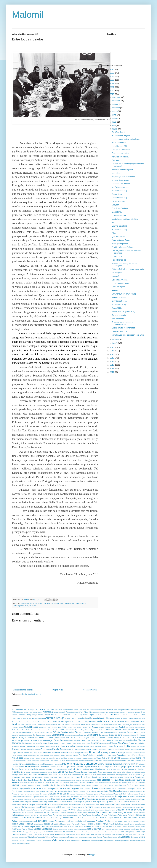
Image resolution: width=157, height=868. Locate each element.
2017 (112, 351)
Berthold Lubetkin (18, 727)
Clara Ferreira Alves (106, 732)
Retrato (84, 824)
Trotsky (56, 837)
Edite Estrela (106, 743)
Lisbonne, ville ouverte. (121, 184)
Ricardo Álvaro (102, 824)
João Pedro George (56, 775)
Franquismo (121, 755)
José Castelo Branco (32, 780)
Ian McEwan (116, 767)
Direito (133, 740)
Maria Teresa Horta (93, 797)
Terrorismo (90, 834)
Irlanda (98, 769)
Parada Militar (82, 813)
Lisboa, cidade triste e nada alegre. (126, 139)
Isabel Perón (132, 769)
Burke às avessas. (119, 143)
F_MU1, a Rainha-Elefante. (123, 247)
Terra (83, 834)
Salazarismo (48, 829)
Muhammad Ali (105, 804)
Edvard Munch (134, 743)
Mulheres (116, 804)
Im (23, 769)
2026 (112, 69)
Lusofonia (82, 791)
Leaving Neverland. (119, 226)
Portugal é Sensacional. (121, 150)
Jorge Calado (64, 777)
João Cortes (23, 775)
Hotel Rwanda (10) (119, 230)
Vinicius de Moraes (72, 841)
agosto (115, 111)
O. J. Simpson (100, 810)
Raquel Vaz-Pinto (124, 821)
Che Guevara (140, 730)
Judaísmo (90, 782)
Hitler (135, 764)
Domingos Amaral (46, 743)
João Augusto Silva (119, 772)
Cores (134, 735)
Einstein (23, 746)
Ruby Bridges (133, 826)
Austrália (61, 724)
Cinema (78, 732)
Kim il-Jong (58, 785)
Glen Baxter (56, 758)
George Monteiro (46, 758)
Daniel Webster (93, 738)
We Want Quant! (118, 132)
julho (114, 115)
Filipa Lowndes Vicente (21, 753)
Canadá (101, 727)
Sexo (20, 832)
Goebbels (64, 758)
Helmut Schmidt (85, 761)
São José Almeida (117, 829)
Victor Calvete (47, 841)
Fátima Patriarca (80, 749)
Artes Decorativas (132, 722)
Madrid (106, 791)
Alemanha (48, 712)
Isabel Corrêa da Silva (109, 769)
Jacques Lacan (42, 772)
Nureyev (65, 810)
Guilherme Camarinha (19, 761)
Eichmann (16, 746)
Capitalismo (124, 727)
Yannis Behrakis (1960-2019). (124, 312)
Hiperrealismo (48, 764)
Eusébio (23, 749)
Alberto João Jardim (36, 712)
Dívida (25, 743)
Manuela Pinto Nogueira (77, 794)
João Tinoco (17, 777)
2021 (112, 87)
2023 (112, 80)
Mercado (109, 799)
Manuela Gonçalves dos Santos (37, 794)
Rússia (30, 829)
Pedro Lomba (113, 815)
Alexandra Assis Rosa (62, 712)
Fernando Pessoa (112, 749)
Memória (75, 603)
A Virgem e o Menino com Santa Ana (85, 710)
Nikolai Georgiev (116, 807)
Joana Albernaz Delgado (78, 772)
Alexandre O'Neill (77, 712)
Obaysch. (116, 205)
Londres (102, 789)
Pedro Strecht (133, 815)
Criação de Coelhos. (120, 208)
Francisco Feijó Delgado (25, 755)
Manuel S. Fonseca (19, 794)
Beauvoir (107, 725)
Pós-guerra (59, 821)
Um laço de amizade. (120, 180)
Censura (117, 730)
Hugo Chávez (70, 767)
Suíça (143, 832)
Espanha (71, 746)
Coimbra (36, 735)
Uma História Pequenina (102, 837)
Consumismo (104, 735)
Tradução (41, 837)
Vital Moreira (92, 841)
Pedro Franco (102, 815)
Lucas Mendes (122, 789)
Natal (58, 807)
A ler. (114, 233)
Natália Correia (72, 807)
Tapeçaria (41, 834)
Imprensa (29, 769)
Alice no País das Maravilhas (106, 712)
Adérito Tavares (131, 709)
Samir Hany (58, 829)
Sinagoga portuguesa (37, 832)
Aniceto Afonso (99, 715)
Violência (83, 841)
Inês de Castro (44, 769)
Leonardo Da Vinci (126, 785)
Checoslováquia (18, 732)
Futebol (135, 755)
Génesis (26, 758)
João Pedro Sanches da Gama (74, 775)
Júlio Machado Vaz (128, 782)
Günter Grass (31, 761)
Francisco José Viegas (40, 755)
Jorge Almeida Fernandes (40, 777)
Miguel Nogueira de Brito (87, 802)
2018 (112, 347)
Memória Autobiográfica (94, 799)
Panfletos (63, 813)
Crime (30, 738)
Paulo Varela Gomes (89, 815)
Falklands (49, 749)
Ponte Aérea (23, 821)
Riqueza (33, 826)
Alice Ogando (121, 712)
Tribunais (49, 837)
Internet (83, 769)
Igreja (123, 767)
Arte (100, 721)
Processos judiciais (77, 821)
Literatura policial (51, 789)
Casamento (69, 730)
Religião (29, 824)
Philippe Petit (67, 818)
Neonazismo (98, 807)
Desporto (77, 741)
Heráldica (15, 764)
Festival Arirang (124, 749)
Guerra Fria (140, 758)
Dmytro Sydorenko (33, 743)
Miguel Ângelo (135, 799)
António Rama (47, 722)
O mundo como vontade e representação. (122, 323)
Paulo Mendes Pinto (75, 815)
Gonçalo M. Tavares (74, 758)
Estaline (98, 746)
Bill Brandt (48, 727)
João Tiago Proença (137, 775)
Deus (83, 740)
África (15, 712)
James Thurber (53, 772)
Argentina (68, 722)
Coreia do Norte (115, 735)
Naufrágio (81, 807)
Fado (43, 749)
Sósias (94, 832)
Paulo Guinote (63, 815)
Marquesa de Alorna (44, 799)
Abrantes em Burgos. (120, 157)
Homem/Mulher (32, 767)
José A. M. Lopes (108, 777)
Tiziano (143, 834)
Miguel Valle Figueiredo (105, 802)
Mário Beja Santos (120, 796)
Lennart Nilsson (114, 785)
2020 (112, 91)
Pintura (104, 818)
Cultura (57, 738)
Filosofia (47, 753)
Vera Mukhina (37, 841)
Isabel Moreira (122, 769)
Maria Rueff (83, 797)
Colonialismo (58, 735)
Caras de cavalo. (119, 201)
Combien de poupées (72, 735)
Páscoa (129, 812)
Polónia (15, 821)
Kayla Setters (41, 785)
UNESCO (114, 837)
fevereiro (116, 339)
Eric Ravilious (51, 747)
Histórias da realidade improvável (119, 764)
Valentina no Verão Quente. (123, 170)
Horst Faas (60, 767)
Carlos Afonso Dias (19, 730)
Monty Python (40, 805)
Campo (95, 727)
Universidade (124, 837)
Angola (91, 715)
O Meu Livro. (117, 256)
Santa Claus (83, 829)
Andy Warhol (83, 715)
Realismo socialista (138, 821)
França (122, 753)
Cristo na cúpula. (119, 287)
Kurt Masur (82, 785)
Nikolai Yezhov (127, 807)
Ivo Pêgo (34, 772)
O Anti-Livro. (117, 212)
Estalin (92, 747)
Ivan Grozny (26, 772)
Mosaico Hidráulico (58, 805)
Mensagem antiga (90, 690)
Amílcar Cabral (43, 715)
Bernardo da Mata (139, 725)
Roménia (87, 826)
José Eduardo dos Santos (81, 780)
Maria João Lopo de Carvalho (35, 797)
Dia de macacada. (119, 315)
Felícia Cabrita (92, 749)
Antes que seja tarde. (120, 244)
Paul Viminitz (34, 815)
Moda (24, 804)
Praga (67, 821)
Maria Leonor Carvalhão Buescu (55, 797)
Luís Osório (50, 791)
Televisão (59, 834)
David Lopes (124, 738)
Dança (85, 738)
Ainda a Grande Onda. (121, 240)
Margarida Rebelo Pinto (122, 794)
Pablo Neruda (39, 813)
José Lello (93, 780)
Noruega (36, 810)
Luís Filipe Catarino (39, 791)
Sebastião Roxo (129, 829)
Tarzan (47, 834)
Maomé (98, 794)
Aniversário (122, 715)
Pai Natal (47, 812)
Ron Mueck (95, 827)
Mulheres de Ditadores (129, 804)
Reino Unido (18, 824)
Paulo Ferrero (53, 815)
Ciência (56, 732)
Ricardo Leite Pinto (116, 824)
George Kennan (35, 758)
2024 (112, 77)
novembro (116, 101)
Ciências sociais (67, 732)
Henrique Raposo (128, 761)
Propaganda (90, 821)
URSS (142, 837)
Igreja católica (134, 767)
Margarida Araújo (107, 794)
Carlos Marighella (54, 730)
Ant (30, 718)
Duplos (88, 743)
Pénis (19, 818)
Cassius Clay (79, 730)
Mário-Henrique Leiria (30, 799)
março (115, 129)
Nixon (143, 807)
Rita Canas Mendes (44, 826)
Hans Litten (50, 761)
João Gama (33, 775)
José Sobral (55, 782)
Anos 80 (25, 718)
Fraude (129, 755)
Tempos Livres (69, 834)
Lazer (101, 785)
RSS (101, 827)
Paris (98, 812)
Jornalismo (86, 777)
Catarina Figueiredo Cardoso (94, 730)
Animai (107, 715)
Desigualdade (68, 740)
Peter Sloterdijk (56, 818)
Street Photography (127, 832)
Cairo (90, 727)
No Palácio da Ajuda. (120, 187)
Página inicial (58, 690)
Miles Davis (129, 802)
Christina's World (39, 732)
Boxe (60, 727)
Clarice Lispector (120, 732)
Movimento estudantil (92, 805)
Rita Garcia (56, 827)
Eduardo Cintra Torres (119, 743)
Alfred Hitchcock (90, 712)
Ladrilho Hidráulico (92, 785)
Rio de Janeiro (23, 826)
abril (114, 125)
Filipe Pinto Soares (36, 753)
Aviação (67, 725)
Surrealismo (24, 834)
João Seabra (111, 775)
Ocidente (108, 810)
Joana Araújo (93, 772)
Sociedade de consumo (64, 832)
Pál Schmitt (55, 813)
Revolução (91, 824)
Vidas (61, 840)
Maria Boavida (136, 794)
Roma (81, 826)
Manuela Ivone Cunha (58, 794)
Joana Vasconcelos (105, 772)
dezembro (116, 97)
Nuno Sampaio (56, 810)
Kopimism (75, 785)
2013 (112, 365)
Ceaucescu (109, 730)
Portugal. (51, 821)
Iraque (92, 769)
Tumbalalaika (63, 837)
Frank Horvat (112, 755)
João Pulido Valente (100, 775)
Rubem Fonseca (122, 827)
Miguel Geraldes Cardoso (34, 802)
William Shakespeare (132, 841)
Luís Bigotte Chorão (134, 789)
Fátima (71, 749)
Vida (55, 840)
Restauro (68, 824)
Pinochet (92, 818)
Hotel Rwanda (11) (119, 198)
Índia (36, 769)
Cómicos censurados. (120, 283)
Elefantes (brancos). (120, 331)
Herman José (39, 764)
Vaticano (29, 841)
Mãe (111, 791)
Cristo (40, 738)
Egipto (143, 743)
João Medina (43, 775)
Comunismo (92, 735)
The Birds (98, 834)
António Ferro (115, 718)
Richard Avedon (129, 824)
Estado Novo (82, 746)
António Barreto (71, 718)
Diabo (88, 740)
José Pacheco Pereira (27, 782)
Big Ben (41, 727)
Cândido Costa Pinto (112, 727)
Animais (114, 715)
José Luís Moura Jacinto (121, 780)
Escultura (61, 746)
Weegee (121, 841)
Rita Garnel (64, 827)
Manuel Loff (141, 791)
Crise (35, 738)
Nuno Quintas (45, 810)
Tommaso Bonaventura (20, 837)
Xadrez (143, 841)
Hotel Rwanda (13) (119, 146)
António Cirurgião (36, 603)
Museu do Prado (34, 807)
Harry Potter (66, 761)
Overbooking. (117, 160)
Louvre (108, 789)
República (47, 824)
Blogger (92, 855)
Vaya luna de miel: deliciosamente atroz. (128, 335)
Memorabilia (67, 799)
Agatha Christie (23, 712)
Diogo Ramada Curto (110, 740)
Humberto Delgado (83, 767)
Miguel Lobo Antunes (52, 802)
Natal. (63, 807)
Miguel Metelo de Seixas (69, 802)
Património (16, 815)
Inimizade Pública (61, 769)
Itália (19, 772)
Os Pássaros (29, 813)
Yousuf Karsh (16, 843)
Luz (87, 791)
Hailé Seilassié (41, 761)
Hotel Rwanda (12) (119, 191)
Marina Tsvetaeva (105, 797)
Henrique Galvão (96, 761)
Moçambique (17, 804)
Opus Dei (21, 813)
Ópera (14, 812)
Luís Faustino (27, 791)
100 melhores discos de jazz (24, 709)
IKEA (143, 767)
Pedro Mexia (123, 815)
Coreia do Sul (127, 735)
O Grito (92, 810)
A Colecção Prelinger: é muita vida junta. (128, 269)
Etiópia (121, 747)
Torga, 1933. (117, 308)
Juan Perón (82, 782)
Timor (130, 834)
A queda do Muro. (119, 298)
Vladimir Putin (102, 841)
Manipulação (119, 791)
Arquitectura (91, 722)
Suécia (138, 832)
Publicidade (109, 821)
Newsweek (106, 807)
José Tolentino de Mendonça (69, 782)
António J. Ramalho (128, 718)
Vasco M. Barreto (18, 841)
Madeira (100, 791)
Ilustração (17, 769)
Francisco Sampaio (72, 755)
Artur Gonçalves (26, 725)
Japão (61, 772)
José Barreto (136, 777)
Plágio (110, 818)
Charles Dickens (128, 730)
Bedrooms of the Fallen (118, 725)
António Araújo (55, 718)
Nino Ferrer (136, 807)
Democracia (34, 740)
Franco (104, 755)
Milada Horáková (119, 802)
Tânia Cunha (33, 834)
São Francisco (106, 829)
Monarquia (31, 804)
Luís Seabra (58, 791)
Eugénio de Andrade (138, 747)
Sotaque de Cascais (103, 832)
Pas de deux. (117, 194)
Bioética (54, 727)
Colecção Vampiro (45, 735)
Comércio (83, 735)
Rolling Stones (73, 826)
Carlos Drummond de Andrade (36, 730)
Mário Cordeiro (135, 797)
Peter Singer (47, 818)
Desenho (58, 740)
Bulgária (85, 727)
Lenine (106, 785)
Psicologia (100, 821)
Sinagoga (26, 832)
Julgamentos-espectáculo (103, 782)
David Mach (132, 738)
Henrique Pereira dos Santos (112, 761)
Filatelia (142, 749)
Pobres (116, 818)
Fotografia (96, 752)
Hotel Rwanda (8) (119, 304)
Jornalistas (96, 777)
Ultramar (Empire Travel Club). (124, 294)
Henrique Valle (140, 761)
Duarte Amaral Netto (79, 743)
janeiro (115, 343)
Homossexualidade (48, 767)
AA (113, 223)
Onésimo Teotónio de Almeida (130, 810)
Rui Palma (142, 827)
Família (56, 749)
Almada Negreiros (132, 712)
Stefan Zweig (115, 832)
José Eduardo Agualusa (64, 780)
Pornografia (31, 821)
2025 (112, 73)
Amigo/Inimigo (32, 715)
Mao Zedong (90, 794)
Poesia (128, 818)
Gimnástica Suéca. (119, 301)
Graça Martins (102, 758)
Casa (62, 730)
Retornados (76, 824)
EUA (45, 603)
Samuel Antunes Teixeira (70, 829)
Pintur (98, 818)
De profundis (23, 740)
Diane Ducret (96, 740)
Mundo (24, 807)
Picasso (75, 818)
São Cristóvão (94, 829)
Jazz (67, 772)
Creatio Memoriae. (119, 215)
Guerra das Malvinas (128, 758)
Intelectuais (73, 769)
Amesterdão (22, 715)
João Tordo (26, 777)
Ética (116, 746)
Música (44, 807)
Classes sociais (133, 732)
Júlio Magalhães (140, 782)
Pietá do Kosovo (83, 818)
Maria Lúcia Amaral (72, 797)
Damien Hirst (78, 738)
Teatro (52, 834)
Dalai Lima (70, 738)
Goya (94, 758)
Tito (139, 834)
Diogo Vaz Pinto (124, 741)
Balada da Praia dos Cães (95, 725)
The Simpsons (107, 834)
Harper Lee (58, 761)
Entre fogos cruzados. (121, 153)
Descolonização (47, 740)
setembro (116, 108)
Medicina (56, 799)
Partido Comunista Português (114, 812)
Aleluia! (115, 290)
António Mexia (37, 722)
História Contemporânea (63, 603)
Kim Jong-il (67, 785)
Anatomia (67, 715)
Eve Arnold (37, 749)
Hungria (107, 767)
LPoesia (114, 789)
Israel (14, 772)
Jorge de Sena (75, 777)
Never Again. (117, 273)
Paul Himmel (25, 815)
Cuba (51, 738)
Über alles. (116, 173)
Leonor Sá (137, 785)
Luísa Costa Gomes (71, 791)
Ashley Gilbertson (38, 725)
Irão (88, 769)
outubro (115, 104)
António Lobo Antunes (25, 722)
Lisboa (30, 788)
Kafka (30, 785)
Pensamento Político (32, 818)
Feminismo (102, 749)
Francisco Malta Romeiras (57, 755)
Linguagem (23, 789)
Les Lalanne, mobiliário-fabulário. (125, 219)
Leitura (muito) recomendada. (124, 328)
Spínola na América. (120, 280)
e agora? (115, 276)
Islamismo (141, 769)
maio (114, 122)
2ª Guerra (52, 709)
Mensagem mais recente (23, 690)
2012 (112, 368)
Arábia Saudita (58, 722)
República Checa (58, 824)
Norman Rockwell (18, 810)
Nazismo (89, 807)
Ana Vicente (59, 715)
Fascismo (64, 749)
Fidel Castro (134, 749)
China (31, 732)
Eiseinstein (31, 746)
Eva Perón (30, 749)
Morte (48, 804)
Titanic (135, 834)
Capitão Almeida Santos (137, 727)
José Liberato (103, 780)
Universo (135, 837)
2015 (112, 358)
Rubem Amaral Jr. (110, 826)
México (116, 799)
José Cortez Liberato (48, 780)
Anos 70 (19, 718)
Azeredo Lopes (75, 725)
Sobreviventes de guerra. (122, 136)
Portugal (28, 606)
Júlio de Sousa (116, 782)
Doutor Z (57, 743)
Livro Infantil (85, 789)
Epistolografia (40, 746)
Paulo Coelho (43, 815)
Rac (116, 821)
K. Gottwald (23, 785)
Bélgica (129, 724)
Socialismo (49, 832)
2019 (112, 94)
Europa (16, 749)
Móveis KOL (81, 804)
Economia (96, 743)
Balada (83, 725)
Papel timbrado (72, 813)
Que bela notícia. (119, 237)
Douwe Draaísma (66, 743)
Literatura (39, 788)
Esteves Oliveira (107, 747)
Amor (52, 715)
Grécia (110, 758)
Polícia (134, 818)
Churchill (49, 732)
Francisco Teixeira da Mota (90, 755)
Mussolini (51, 807)
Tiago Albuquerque (118, 834)
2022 (112, 83)
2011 (112, 372)
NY (69, 810)
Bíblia (26, 727)
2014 (112, 362)
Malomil (28, 15)
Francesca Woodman (133, 753)
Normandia (29, 810)
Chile (26, 732)
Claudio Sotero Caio (25, 735)
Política (141, 818)
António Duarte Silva (101, 718)
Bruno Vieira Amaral (75, 727)
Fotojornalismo (110, 753)
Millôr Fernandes (139, 802)
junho (115, 118)
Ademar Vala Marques (116, 709)
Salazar (34, 606)
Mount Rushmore (70, 805)
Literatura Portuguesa (69, 788)
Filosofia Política (60, 753)
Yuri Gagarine (25, 843)
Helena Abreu (74, 761)
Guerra (117, 758)
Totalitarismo (32, 837)
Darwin (101, 738)
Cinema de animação (91, 732)
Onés (114, 810)
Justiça (15, 785)
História (50, 603)
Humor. (101, 767)
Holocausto (19, 767)
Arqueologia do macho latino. (123, 177)
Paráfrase (91, 812)
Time (126, 834)
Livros (94, 788)
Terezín (78, 834)
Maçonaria (93, 791)
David (106, 738)
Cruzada (46, 738)
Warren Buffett (113, 841)
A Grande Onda (65, 709)
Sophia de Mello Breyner (82, 832)
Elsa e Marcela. (118, 319)
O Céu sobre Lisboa (82, 810)
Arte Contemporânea (114, 722)
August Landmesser (51, 725)
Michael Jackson (125, 799)
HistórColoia (58, 764)
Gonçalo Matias (87, 758)
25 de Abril (25, 603)
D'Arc (63, 738)
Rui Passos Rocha (20, 829)
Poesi (122, 818)
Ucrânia (71, 837)
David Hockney (114, 738)
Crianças (22, 738)
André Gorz (74, 715)
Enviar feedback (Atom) (32, 694)
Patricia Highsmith (139, 813)
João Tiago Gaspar (122, 775)
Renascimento (38, 824)
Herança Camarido (26, 764)
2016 (112, 354)
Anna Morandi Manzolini (134, 715)
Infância (52, 769)
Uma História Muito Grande (83, 837)
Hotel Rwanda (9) (119, 260)
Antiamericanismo (38, 718)
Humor (94, 767)
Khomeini (50, 785)
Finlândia (71, 753)
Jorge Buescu (54, 777)
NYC (73, 810)
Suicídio (15, 834)
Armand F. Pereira (78, 722)
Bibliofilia (34, 727)
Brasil (65, 727)
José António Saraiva (122, 777)
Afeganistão (141, 710)
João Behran (130, 772)
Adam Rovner (102, 710)
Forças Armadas (82, 753)
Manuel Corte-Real (130, 791)
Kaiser (34, 785)
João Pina (89, 775)
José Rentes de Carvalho (42, 782)
